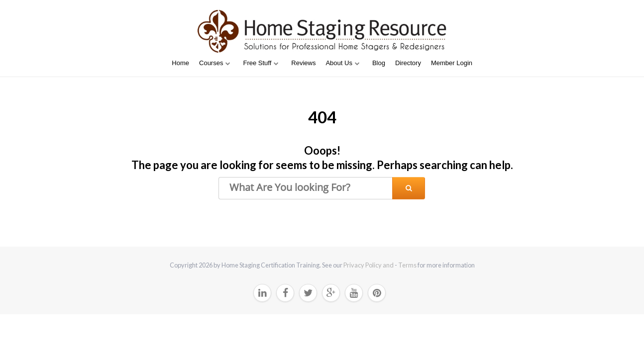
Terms (407, 265)
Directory (408, 63)
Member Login (452, 63)
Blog (379, 63)
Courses (211, 63)
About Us (339, 63)
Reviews (303, 63)
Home (180, 63)
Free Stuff (257, 63)
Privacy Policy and (369, 265)
